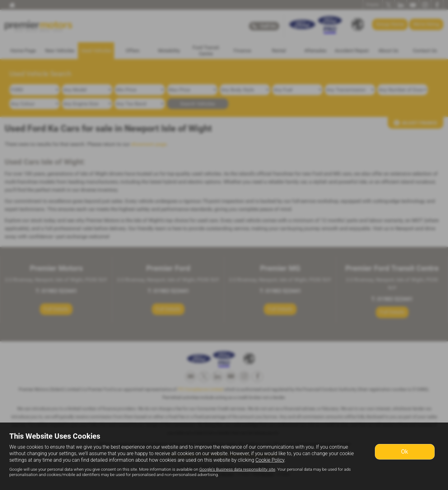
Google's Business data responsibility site (237, 469)
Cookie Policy (270, 460)
